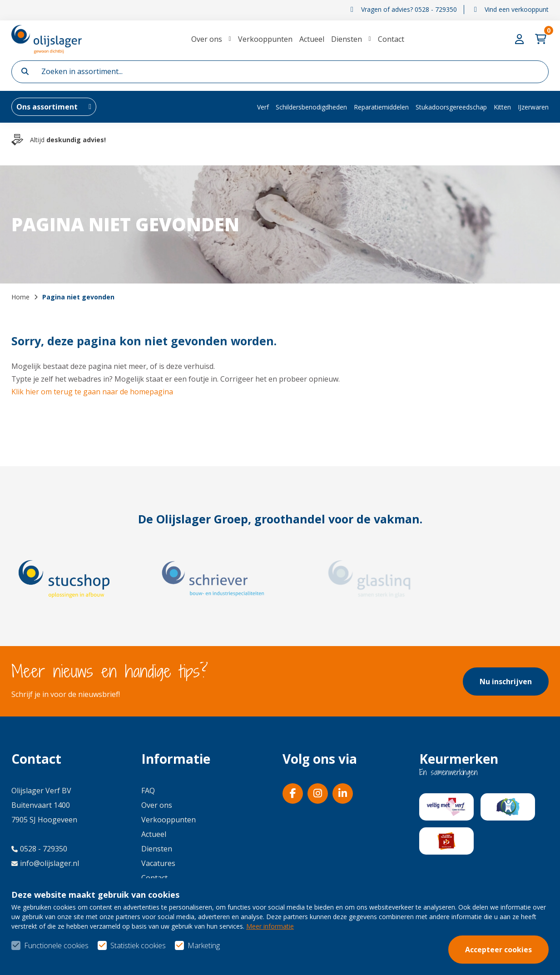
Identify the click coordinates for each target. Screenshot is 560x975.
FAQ (148, 791)
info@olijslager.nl (45, 863)
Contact (391, 39)
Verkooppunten (265, 39)
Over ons (207, 39)
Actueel (312, 39)
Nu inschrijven (506, 682)
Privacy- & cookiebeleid (510, 953)
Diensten (347, 39)
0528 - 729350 (39, 849)
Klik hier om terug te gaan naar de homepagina (92, 392)
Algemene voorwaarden (396, 953)
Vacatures (158, 863)
